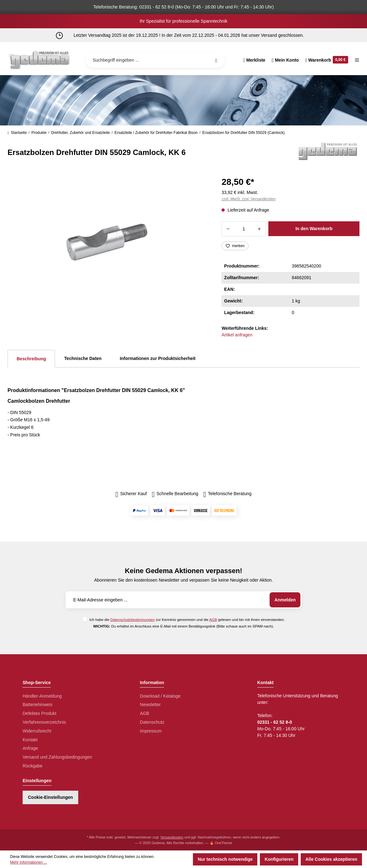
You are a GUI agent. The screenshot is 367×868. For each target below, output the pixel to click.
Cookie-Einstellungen (50, 797)
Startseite (17, 133)
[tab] (31, 359)
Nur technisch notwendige (225, 859)
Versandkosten (172, 837)
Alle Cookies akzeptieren (331, 859)
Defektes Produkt (39, 713)
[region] (107, 242)
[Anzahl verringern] (228, 229)
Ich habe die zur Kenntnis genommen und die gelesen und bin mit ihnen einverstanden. (187, 619)
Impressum (151, 731)
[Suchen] (216, 60)
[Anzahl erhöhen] (259, 229)
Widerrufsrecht (37, 731)
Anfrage (30, 748)
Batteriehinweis (38, 705)
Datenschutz (152, 722)
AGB (213, 619)
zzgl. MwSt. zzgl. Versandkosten (249, 199)
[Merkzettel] (254, 60)
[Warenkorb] (327, 60)
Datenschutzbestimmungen (132, 619)
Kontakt (30, 740)
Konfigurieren (279, 859)
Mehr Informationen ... (28, 862)
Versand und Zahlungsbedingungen (57, 757)
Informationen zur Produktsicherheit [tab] (158, 358)
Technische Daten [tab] (83, 358)
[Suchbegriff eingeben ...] (155, 60)
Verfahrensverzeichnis (44, 722)
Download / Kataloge (160, 696)
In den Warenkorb (314, 229)
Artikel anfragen (237, 335)
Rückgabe (33, 766)
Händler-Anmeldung (42, 696)
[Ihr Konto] (285, 60)
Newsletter (150, 705)
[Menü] (355, 60)
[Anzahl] (244, 229)
